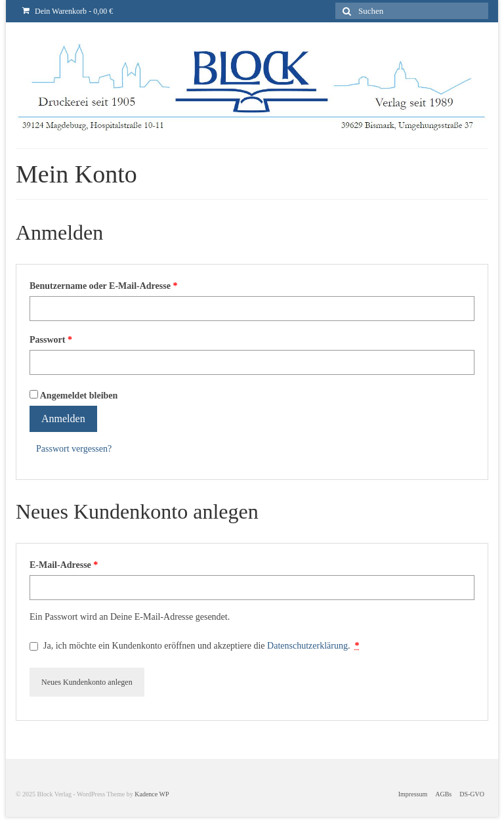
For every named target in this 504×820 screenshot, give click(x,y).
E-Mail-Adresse (64, 565)
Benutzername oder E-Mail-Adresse (103, 286)
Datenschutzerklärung (307, 646)
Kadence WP (152, 794)
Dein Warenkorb (68, 11)
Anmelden (63, 419)
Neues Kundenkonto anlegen (87, 682)
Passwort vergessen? (74, 449)
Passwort (51, 340)
